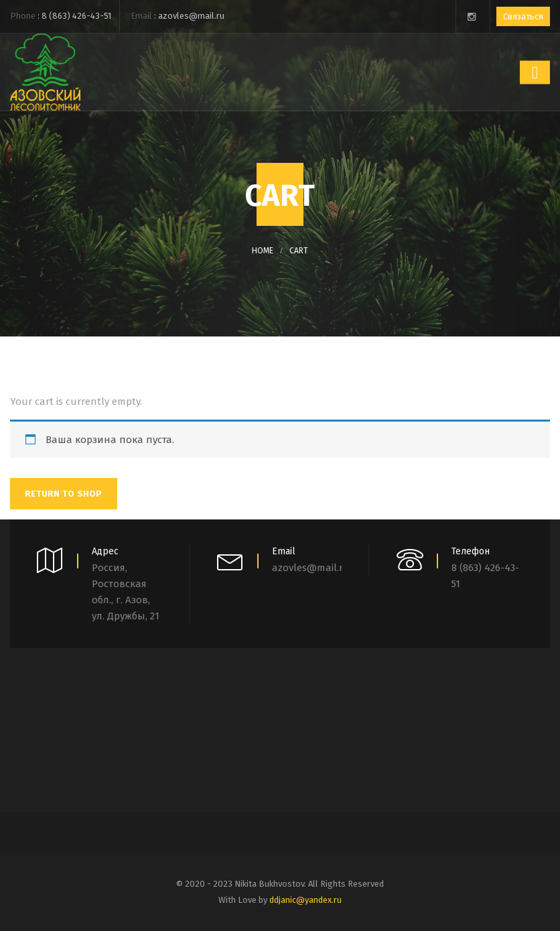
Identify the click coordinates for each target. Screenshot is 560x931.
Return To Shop (64, 494)
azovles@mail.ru (191, 16)
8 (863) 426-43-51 (76, 16)
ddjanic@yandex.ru (305, 900)
